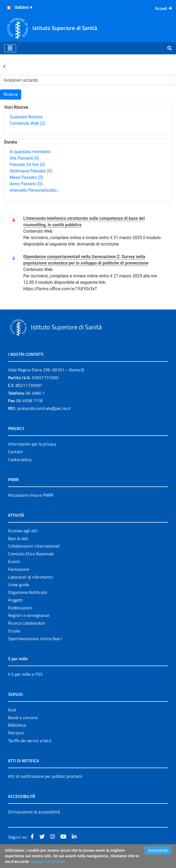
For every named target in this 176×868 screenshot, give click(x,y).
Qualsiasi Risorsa (26, 117)
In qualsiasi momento (30, 152)
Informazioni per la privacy (32, 444)
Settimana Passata (31, 171)
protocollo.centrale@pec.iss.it (44, 408)
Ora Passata (25, 158)
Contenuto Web (27, 123)
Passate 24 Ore (27, 165)
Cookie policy (20, 459)
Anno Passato (26, 184)
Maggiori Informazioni (48, 862)
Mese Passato (26, 177)
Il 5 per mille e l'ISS (25, 674)
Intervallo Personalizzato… (35, 190)
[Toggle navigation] (10, 48)
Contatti (16, 452)
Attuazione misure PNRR (31, 495)
